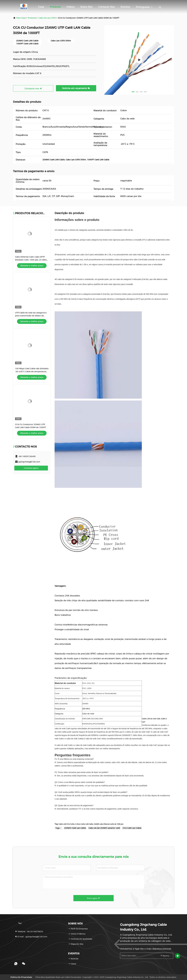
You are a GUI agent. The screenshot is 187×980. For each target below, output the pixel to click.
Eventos (125, 7)
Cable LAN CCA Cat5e (67, 824)
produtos (32, 18)
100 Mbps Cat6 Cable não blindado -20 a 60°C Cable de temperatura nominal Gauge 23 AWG (32, 372)
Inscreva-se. (165, 956)
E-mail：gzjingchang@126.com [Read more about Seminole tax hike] (31, 937)
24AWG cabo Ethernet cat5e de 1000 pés (109, 824)
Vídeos (70, 7)
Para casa (21, 18)
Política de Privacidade (21, 977)
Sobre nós (86, 7)
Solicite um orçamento (76, 88)
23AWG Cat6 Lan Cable (75, 828)
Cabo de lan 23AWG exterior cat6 (104, 828)
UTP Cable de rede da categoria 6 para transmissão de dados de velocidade (31, 316)
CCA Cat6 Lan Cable (132, 828)
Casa (41, 7)
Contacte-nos (107, 7)
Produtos (55, 7)
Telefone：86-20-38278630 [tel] (29, 932)
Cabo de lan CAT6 (47, 18)
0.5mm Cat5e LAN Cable (84, 824)
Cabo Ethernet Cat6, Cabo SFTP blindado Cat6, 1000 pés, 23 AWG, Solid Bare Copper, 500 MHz (31, 260)
